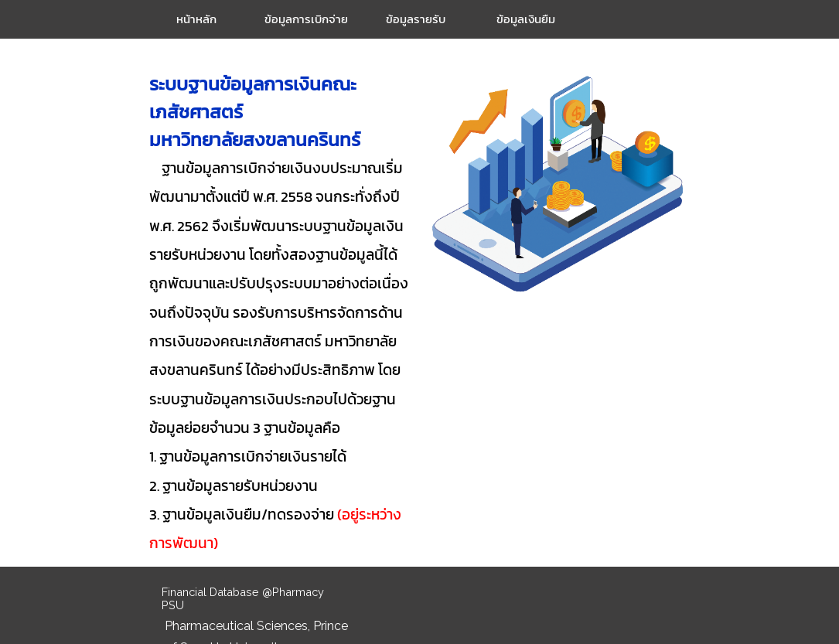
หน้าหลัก (196, 19)
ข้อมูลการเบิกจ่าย (306, 19)
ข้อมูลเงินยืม (526, 19)
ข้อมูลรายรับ (416, 19)
